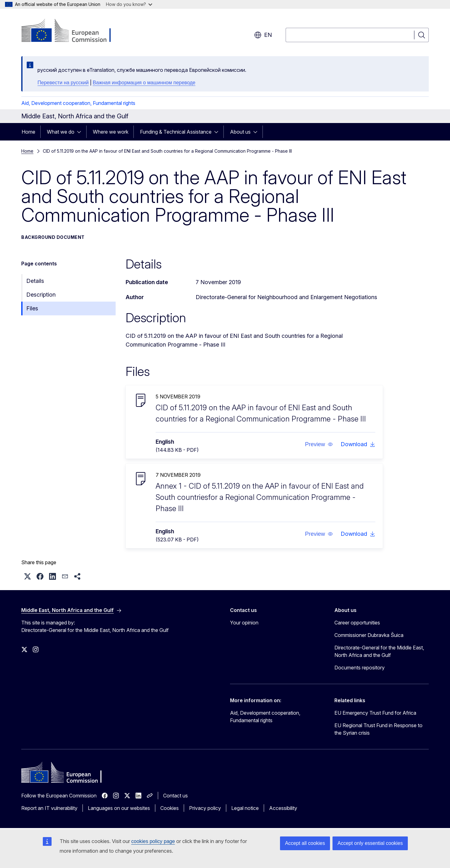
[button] (319, 444)
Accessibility (283, 808)
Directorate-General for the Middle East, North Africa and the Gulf (379, 651)
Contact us (175, 796)
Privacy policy (205, 808)
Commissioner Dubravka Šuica (369, 635)
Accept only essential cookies (370, 843)
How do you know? (129, 4)
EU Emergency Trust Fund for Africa (375, 713)
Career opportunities (357, 623)
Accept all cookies (305, 843)
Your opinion (244, 623)
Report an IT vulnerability (49, 808)
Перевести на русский (63, 83)
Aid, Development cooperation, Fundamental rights (78, 103)
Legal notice (245, 808)
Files (32, 308)
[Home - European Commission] (72, 31)
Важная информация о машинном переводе (144, 83)
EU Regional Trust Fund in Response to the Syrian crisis (378, 729)
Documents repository (360, 668)
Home (28, 132)
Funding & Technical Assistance (176, 132)
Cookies (170, 808)
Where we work (111, 132)
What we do (61, 132)
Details (35, 281)
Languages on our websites (119, 808)
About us (240, 132)
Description (41, 295)
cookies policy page (153, 841)
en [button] (263, 35)
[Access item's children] (81, 132)
